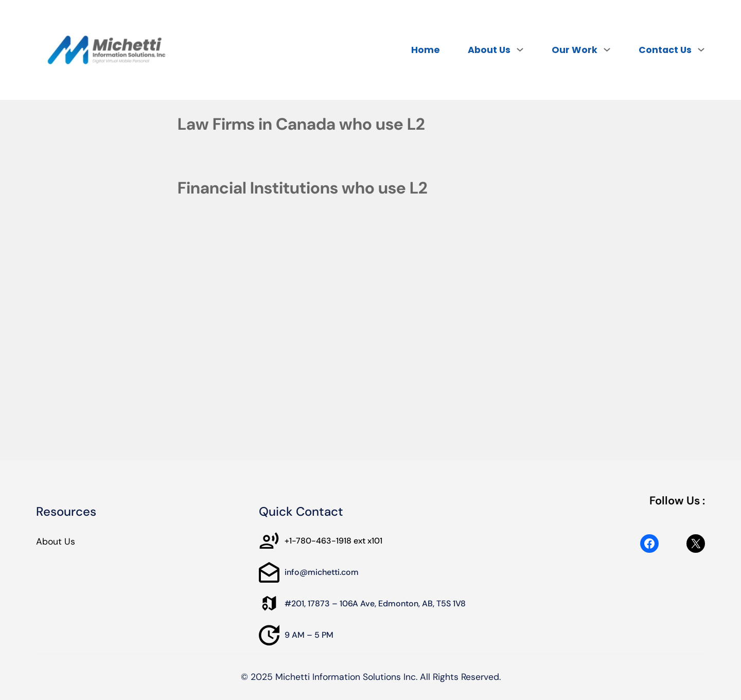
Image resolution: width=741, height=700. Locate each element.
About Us (56, 541)
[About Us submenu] (520, 49)
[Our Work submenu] (607, 49)
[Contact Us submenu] (701, 49)
